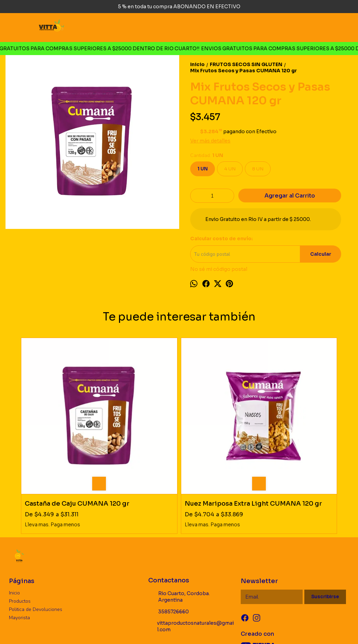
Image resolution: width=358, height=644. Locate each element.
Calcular (321, 254)
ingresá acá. (230, 628)
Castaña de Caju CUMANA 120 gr (51, 427)
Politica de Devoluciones (36, 537)
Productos (20, 529)
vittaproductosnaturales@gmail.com (191, 554)
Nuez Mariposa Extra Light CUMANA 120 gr (137, 427)
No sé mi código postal (219, 269)
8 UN (258, 169)
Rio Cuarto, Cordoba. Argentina (179, 524)
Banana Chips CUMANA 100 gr (211, 427)
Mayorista (19, 545)
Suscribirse (325, 524)
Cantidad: (207, 155)
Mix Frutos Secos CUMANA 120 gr (292, 427)
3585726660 (169, 539)
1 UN (203, 169)
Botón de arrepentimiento (265, 628)
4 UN (230, 169)
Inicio (14, 520)
